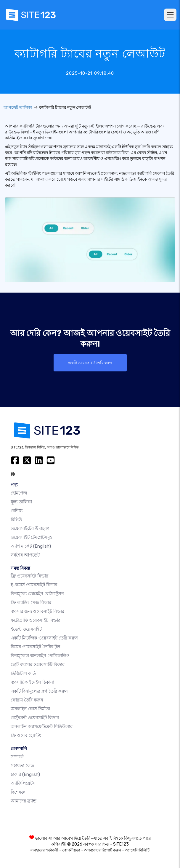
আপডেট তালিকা (18, 108)
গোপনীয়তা (71, 850)
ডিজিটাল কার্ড (23, 673)
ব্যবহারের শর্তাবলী (44, 850)
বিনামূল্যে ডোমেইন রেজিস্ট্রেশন (37, 594)
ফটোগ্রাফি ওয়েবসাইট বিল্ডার (36, 620)
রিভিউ (16, 520)
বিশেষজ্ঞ (18, 792)
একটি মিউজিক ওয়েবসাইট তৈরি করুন (44, 638)
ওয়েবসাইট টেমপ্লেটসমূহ (31, 537)
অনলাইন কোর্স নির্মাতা (30, 709)
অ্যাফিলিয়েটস (23, 783)
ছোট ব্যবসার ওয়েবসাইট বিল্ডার (38, 665)
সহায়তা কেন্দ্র (22, 766)
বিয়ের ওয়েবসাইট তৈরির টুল (35, 647)
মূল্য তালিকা (21, 502)
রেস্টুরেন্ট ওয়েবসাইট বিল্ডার (35, 718)
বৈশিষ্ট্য (17, 511)
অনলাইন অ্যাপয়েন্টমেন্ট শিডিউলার (42, 727)
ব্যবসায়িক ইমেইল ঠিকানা (32, 682)
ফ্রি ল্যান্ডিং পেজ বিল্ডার (31, 603)
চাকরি (25, 774)
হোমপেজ (19, 493)
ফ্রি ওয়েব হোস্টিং (26, 735)
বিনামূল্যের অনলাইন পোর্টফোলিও (40, 656)
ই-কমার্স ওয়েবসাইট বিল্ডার (34, 585)
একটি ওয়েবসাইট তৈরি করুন (90, 363)
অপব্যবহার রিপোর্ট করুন (103, 850)
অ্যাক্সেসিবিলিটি (137, 850)
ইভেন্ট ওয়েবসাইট (26, 629)
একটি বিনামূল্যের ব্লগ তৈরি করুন (39, 691)
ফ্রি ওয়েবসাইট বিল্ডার (29, 576)
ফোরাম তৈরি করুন (27, 700)
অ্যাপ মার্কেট (31, 546)
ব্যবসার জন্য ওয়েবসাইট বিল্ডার (37, 611)
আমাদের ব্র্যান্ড (24, 801)
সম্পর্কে (17, 757)
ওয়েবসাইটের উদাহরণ (30, 528)
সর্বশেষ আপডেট (25, 555)
